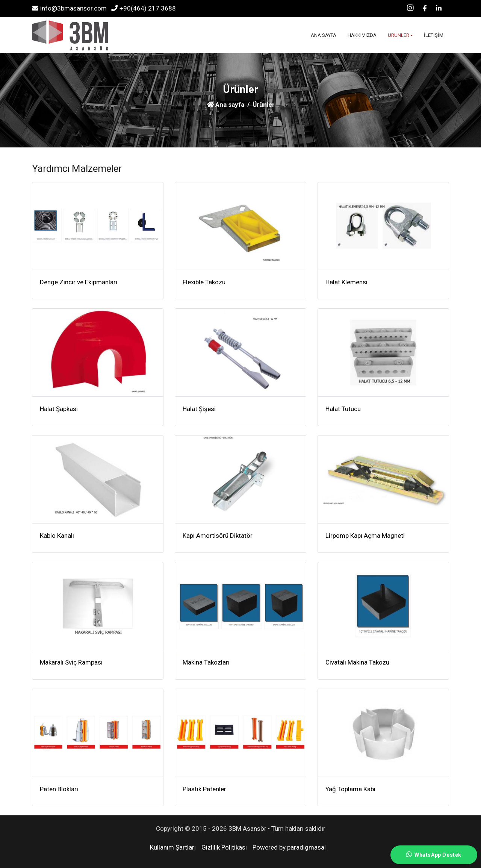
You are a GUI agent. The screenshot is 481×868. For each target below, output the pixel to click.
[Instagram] (410, 9)
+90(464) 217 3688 (144, 8)
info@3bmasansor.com (69, 8)
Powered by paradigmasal (289, 847)
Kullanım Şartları (173, 847)
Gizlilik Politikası (224, 847)
